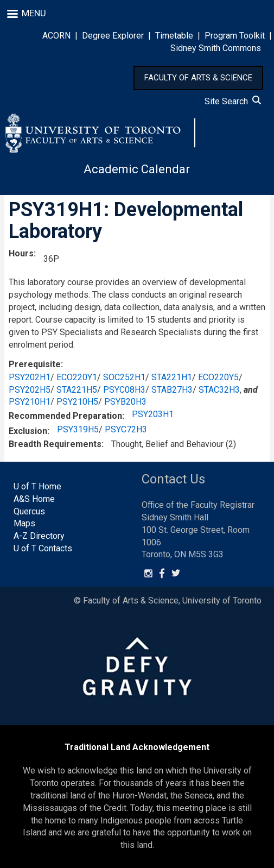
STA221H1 (172, 377)
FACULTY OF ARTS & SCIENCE (198, 78)
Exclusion (28, 431)
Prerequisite (35, 364)
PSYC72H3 (126, 429)
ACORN (56, 36)
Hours (21, 253)
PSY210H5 (77, 402)
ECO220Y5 (218, 377)
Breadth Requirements (55, 444)
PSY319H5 (78, 429)
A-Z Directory (39, 536)
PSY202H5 (30, 390)
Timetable (174, 36)
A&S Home (34, 499)
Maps (24, 523)
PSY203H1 (153, 414)
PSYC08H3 (124, 390)
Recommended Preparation (65, 416)
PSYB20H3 (125, 402)
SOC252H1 (124, 377)
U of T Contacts (43, 548)
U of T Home (37, 486)
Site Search (233, 101)
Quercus (29, 511)
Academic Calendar (137, 169)
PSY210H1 (30, 402)
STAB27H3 (172, 390)
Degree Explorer (113, 36)
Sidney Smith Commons (216, 48)
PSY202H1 (30, 377)
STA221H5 (77, 390)
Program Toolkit (235, 36)
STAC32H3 (219, 390)
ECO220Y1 (77, 377)
